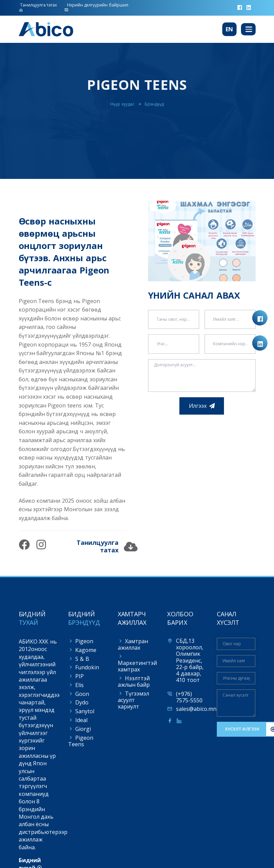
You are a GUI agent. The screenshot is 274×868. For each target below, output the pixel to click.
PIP (79, 676)
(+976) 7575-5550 (189, 697)
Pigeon (84, 641)
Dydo (82, 702)
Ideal (81, 720)
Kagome (86, 650)
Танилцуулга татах (38, 7)
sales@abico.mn (196, 709)
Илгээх (198, 406)
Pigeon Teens (81, 741)
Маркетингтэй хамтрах (137, 666)
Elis (79, 685)
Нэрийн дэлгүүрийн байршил (96, 7)
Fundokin (87, 667)
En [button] (230, 29)
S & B (82, 659)
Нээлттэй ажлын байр (134, 681)
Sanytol (85, 711)
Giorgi (83, 729)
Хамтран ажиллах (133, 644)
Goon (82, 694)
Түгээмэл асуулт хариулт (133, 700)
